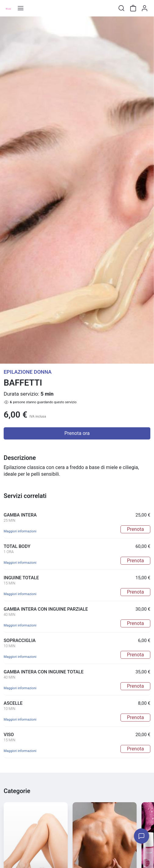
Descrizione (20, 458)
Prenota (135, 529)
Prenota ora (77, 433)
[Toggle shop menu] (20, 8)
